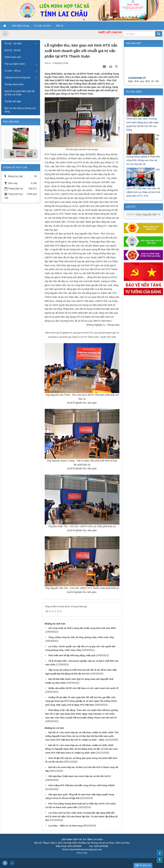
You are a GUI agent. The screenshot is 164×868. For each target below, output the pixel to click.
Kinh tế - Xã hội (12, 50)
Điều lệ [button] (60, 26)
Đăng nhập (82, 853)
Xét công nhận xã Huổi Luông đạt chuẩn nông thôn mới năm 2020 (82, 628)
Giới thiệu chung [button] (21, 26)
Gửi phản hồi (143, 865)
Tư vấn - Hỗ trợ (12, 71)
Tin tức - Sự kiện (13, 43)
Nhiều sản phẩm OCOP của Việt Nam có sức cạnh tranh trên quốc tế (83, 688)
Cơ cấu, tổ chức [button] (43, 26)
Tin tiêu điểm (134, 92)
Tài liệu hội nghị (13, 101)
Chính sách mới (13, 57)
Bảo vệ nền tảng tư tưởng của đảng (20, 110)
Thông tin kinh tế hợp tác (17, 78)
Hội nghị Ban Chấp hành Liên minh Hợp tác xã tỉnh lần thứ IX (79, 776)
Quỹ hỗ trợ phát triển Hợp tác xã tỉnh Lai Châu (20, 93)
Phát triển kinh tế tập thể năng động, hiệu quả (72, 655)
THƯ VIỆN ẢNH (11, 122)
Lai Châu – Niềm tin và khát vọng (65, 826)
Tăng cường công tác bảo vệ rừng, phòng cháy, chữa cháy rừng (81, 637)
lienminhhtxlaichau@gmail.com (85, 849)
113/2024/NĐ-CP (137, 82)
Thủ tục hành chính (15, 64)
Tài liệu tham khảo (14, 84)
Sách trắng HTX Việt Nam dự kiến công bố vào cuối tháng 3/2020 (81, 785)
